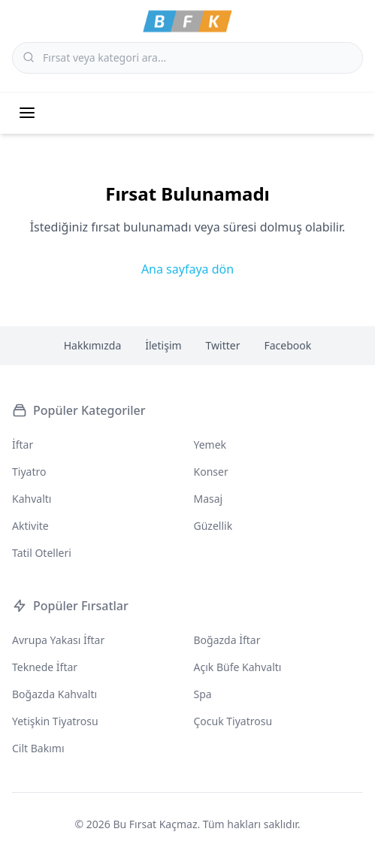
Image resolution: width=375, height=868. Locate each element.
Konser (211, 472)
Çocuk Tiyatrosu (233, 721)
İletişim (163, 345)
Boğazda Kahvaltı (54, 694)
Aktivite (30, 526)
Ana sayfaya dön (187, 269)
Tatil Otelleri (42, 553)
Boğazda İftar (227, 640)
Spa (203, 694)
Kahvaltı (32, 499)
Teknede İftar (45, 667)
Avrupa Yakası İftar (58, 640)
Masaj (209, 499)
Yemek (210, 445)
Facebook (288, 345)
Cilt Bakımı (38, 748)
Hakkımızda (93, 345)
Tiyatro (29, 472)
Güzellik (213, 526)
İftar (23, 445)
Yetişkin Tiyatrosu (55, 721)
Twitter (223, 345)
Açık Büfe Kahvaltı (238, 667)
